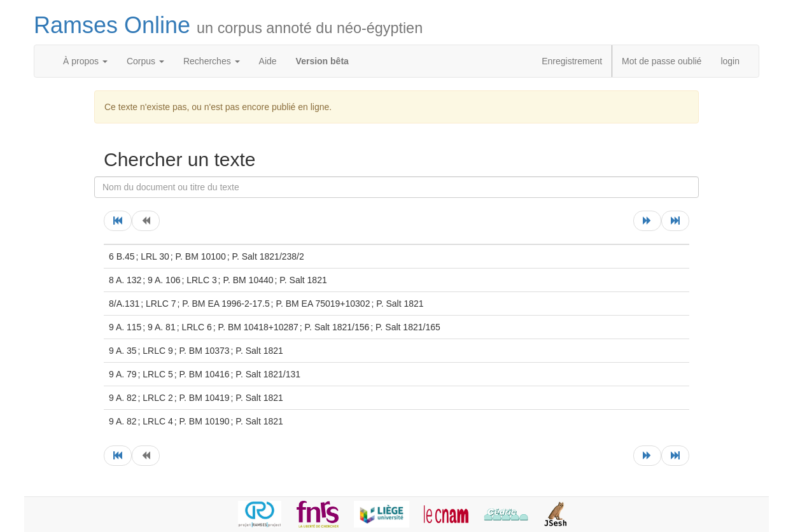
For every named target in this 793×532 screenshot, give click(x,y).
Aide (268, 61)
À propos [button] (85, 61)
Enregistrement (572, 61)
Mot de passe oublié (662, 61)
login (730, 61)
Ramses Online (228, 25)
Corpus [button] (145, 61)
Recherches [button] (212, 61)
